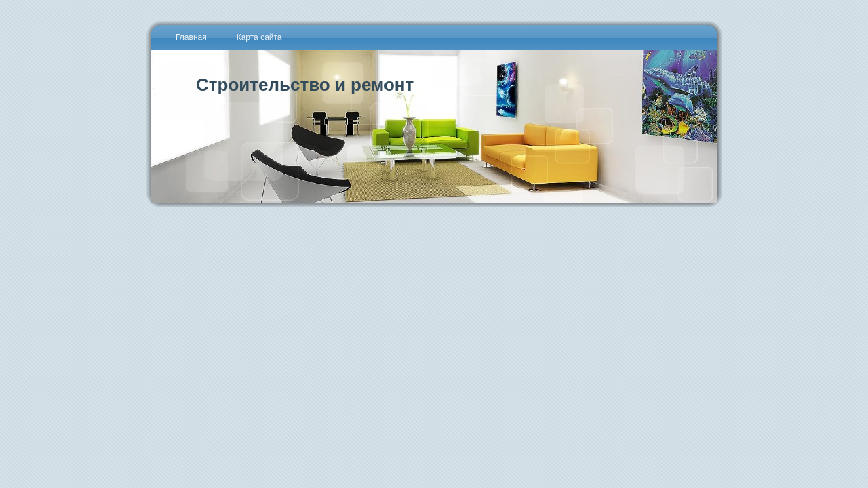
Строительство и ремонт (305, 85)
